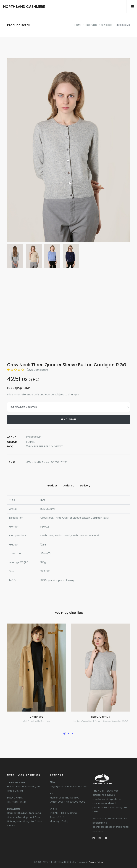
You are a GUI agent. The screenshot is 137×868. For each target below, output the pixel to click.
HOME (78, 25)
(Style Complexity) (37, 370)
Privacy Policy (96, 862)
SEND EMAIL (69, 419)
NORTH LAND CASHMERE (24, 7)
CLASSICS (107, 25)
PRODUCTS (91, 25)
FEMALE (31, 442)
